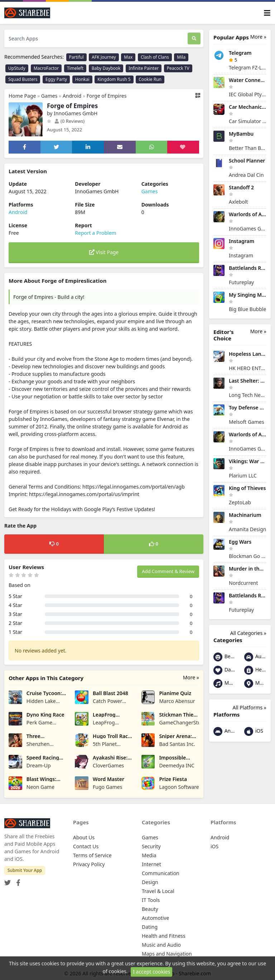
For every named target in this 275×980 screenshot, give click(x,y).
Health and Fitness (255, 670)
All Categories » (248, 633)
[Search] (194, 38)
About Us (84, 837)
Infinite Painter (144, 68)
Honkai (82, 79)
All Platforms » (250, 707)
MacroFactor (46, 68)
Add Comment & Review (168, 571)
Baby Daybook (106, 68)
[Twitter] (8, 881)
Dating (225, 670)
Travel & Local (158, 891)
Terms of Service (92, 855)
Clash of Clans (155, 57)
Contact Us (86, 846)
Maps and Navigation (255, 683)
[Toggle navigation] (267, 13)
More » (191, 677)
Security (151, 846)
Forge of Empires (107, 96)
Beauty (225, 657)
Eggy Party (56, 79)
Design (150, 882)
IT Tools (151, 900)
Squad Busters (23, 79)
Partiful (76, 57)
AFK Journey (104, 57)
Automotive (255, 657)
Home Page (22, 96)
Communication (161, 873)
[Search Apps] (96, 38)
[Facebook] (17, 881)
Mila (181, 57)
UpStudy (17, 68)
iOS (254, 731)
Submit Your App (25, 870)
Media (149, 855)
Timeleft (75, 68)
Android (72, 96)
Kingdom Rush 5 (114, 79)
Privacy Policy (89, 864)
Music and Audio (225, 683)
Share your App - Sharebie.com (175, 973)
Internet (151, 864)
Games (49, 96)
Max (128, 57)
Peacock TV (178, 68)
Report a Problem (95, 233)
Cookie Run (150, 79)
